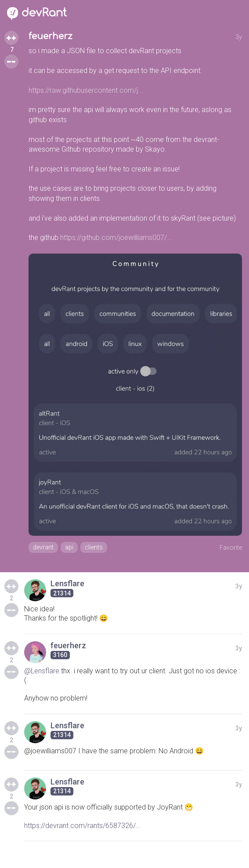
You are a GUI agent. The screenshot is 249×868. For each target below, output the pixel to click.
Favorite (231, 548)
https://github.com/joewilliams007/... (116, 238)
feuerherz (51, 36)
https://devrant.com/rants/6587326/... (83, 826)
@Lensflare (42, 671)
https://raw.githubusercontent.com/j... (86, 90)
